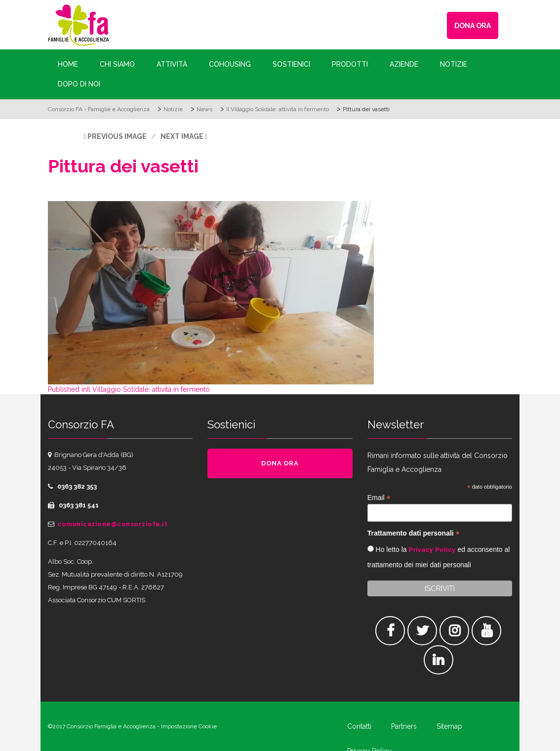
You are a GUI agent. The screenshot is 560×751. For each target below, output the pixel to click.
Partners (404, 726)
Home (68, 64)
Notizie (454, 64)
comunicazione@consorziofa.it (112, 524)
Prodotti (350, 64)
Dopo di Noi (79, 84)
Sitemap (449, 726)
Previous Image (117, 136)
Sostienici (291, 64)
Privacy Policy (432, 550)
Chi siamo (117, 64)
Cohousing (230, 64)
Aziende (404, 64)
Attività (172, 64)
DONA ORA (473, 26)
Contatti (359, 726)
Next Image (182, 136)
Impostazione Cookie (189, 726)
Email (379, 498)
